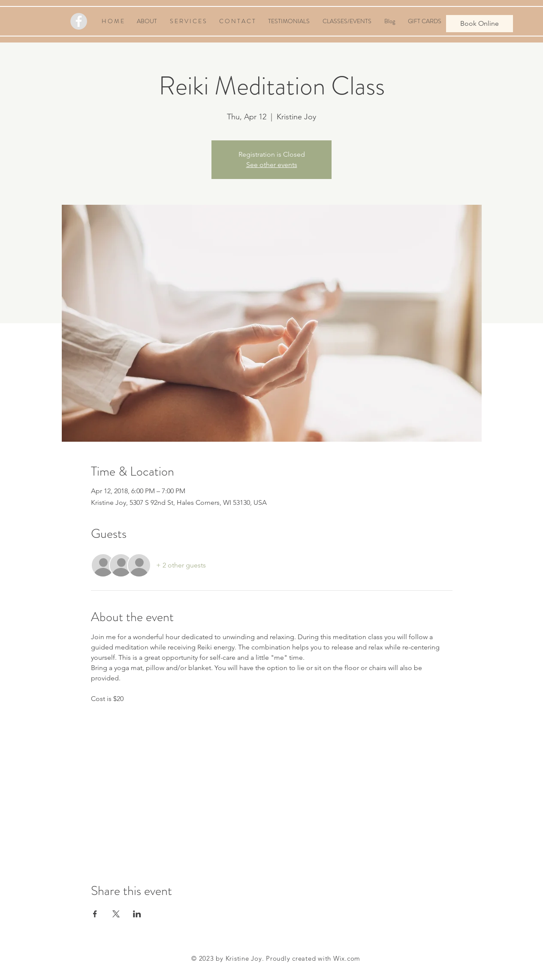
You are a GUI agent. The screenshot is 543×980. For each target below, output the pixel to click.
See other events (272, 165)
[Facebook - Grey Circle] (79, 21)
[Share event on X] (116, 914)
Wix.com (347, 958)
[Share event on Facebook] (95, 914)
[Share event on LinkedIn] (137, 914)
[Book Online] (480, 24)
